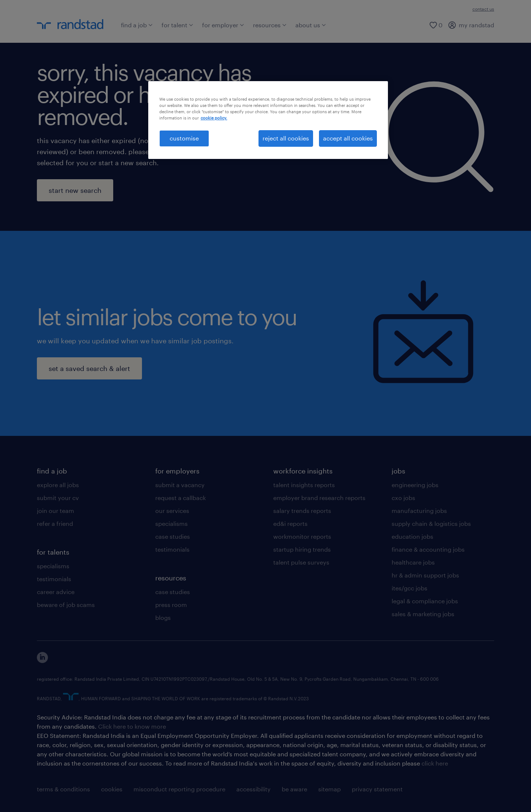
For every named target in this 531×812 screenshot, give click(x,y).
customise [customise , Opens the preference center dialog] (184, 138)
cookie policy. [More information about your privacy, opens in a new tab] (214, 118)
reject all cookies (286, 138)
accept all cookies (348, 138)
